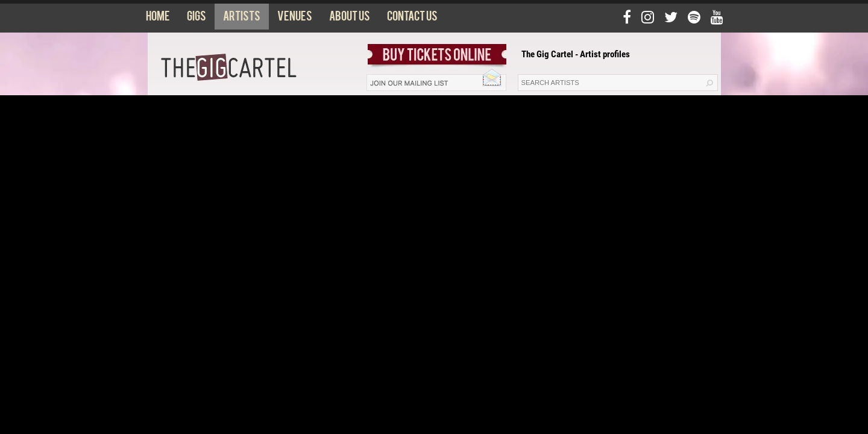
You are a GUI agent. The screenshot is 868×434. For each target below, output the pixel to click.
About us (350, 19)
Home (158, 19)
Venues (295, 19)
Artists (242, 19)
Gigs (197, 19)
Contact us (412, 19)
